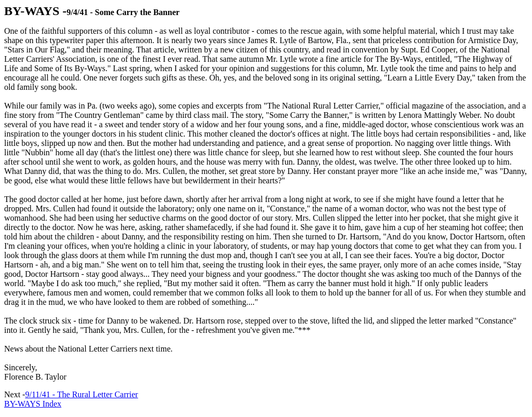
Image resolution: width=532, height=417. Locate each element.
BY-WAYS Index (33, 404)
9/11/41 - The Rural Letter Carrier (81, 394)
